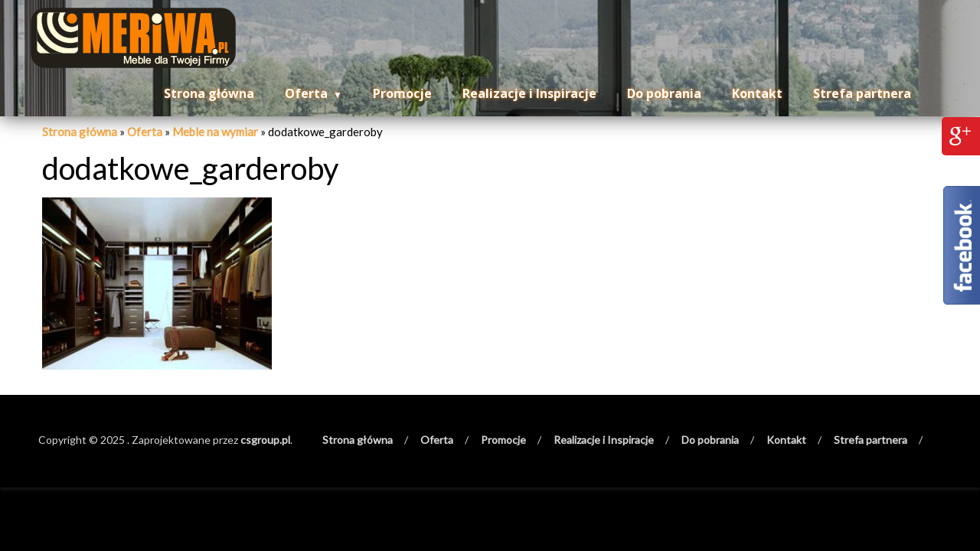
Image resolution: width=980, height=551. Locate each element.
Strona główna (209, 93)
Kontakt (757, 93)
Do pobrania (664, 93)
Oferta (306, 93)
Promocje (402, 93)
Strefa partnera (862, 93)
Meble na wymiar (215, 132)
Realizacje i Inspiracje (529, 93)
